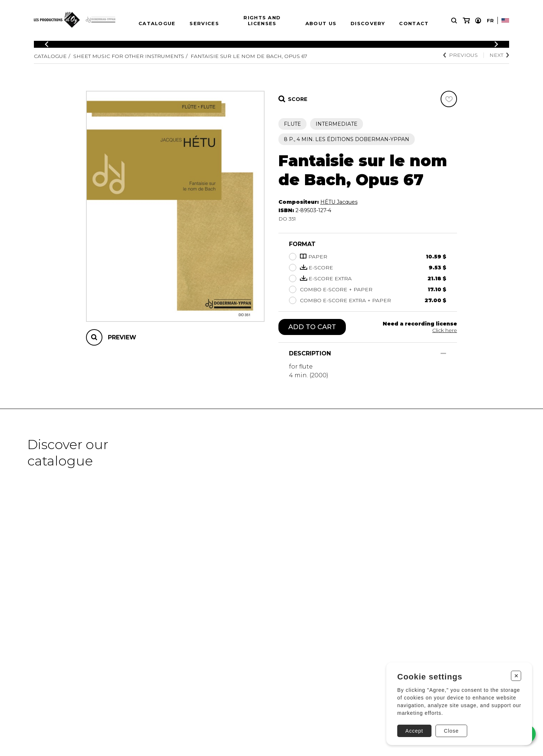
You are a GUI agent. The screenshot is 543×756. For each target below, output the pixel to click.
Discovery (368, 23)
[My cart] (466, 21)
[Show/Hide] (443, 353)
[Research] (454, 21)
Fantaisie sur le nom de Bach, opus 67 (249, 56)
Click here (445, 330)
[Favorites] (449, 99)
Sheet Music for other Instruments (129, 56)
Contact (414, 23)
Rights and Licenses (262, 20)
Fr (490, 20)
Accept (414, 731)
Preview (122, 337)
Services (204, 23)
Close (451, 731)
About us (321, 23)
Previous (460, 55)
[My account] (478, 21)
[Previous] (47, 44)
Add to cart (312, 327)
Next (499, 55)
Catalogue (157, 23)
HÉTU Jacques (339, 202)
